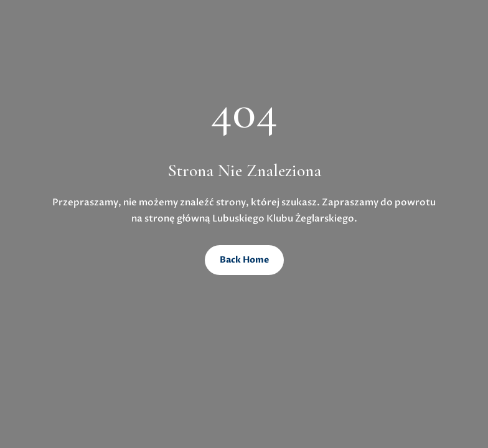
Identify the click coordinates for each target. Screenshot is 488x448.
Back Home (244, 260)
